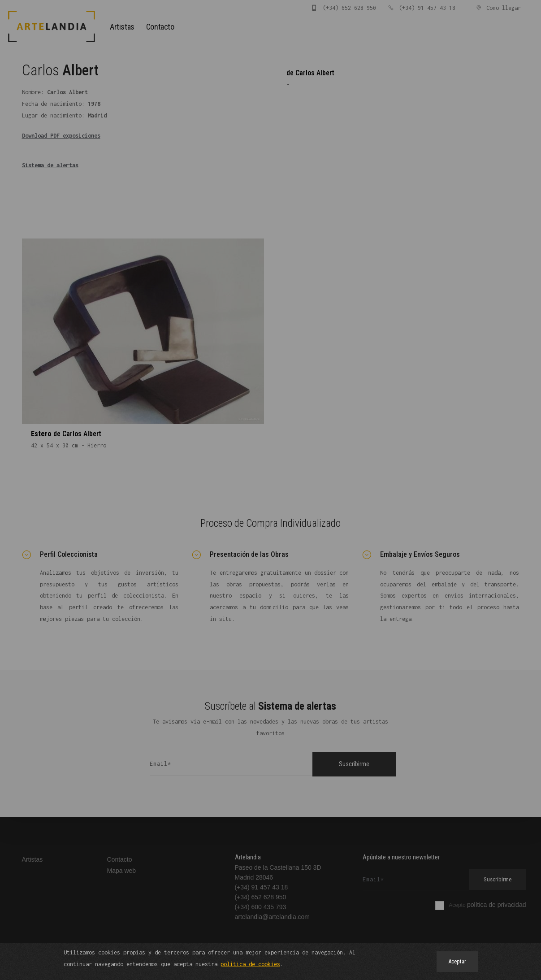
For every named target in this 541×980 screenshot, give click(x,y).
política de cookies (250, 964)
